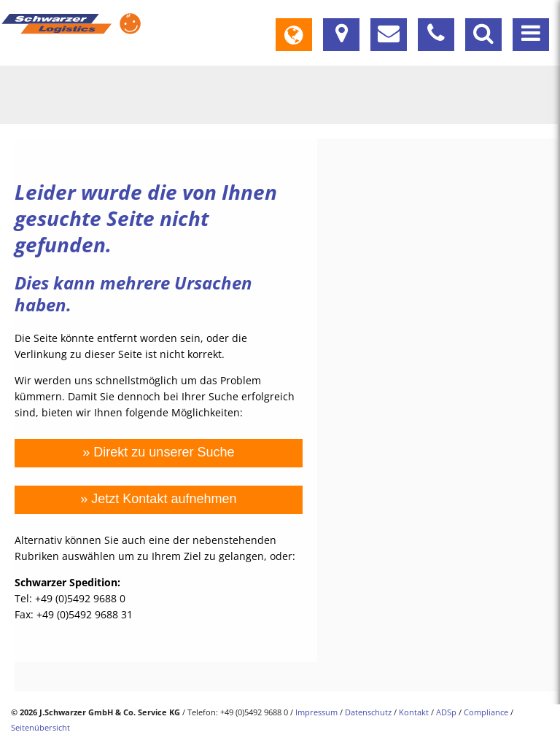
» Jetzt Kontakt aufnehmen (158, 499)
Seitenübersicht (40, 727)
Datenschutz (368, 712)
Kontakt (414, 712)
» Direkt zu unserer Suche (158, 452)
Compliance (486, 712)
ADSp (446, 712)
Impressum (316, 712)
